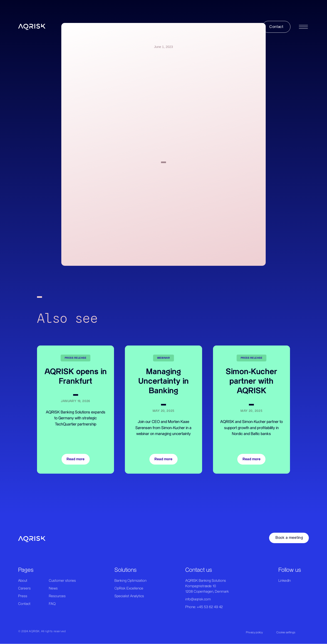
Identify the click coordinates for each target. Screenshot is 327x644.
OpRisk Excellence (129, 588)
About (23, 581)
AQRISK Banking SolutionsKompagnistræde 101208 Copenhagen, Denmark (207, 586)
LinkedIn (285, 581)
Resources (57, 596)
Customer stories (62, 581)
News (53, 588)
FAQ (52, 604)
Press (23, 596)
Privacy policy (254, 632)
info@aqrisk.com (198, 599)
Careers (24, 588)
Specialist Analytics (129, 596)
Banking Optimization (130, 581)
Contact (24, 604)
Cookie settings (286, 632)
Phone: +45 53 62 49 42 (204, 607)
